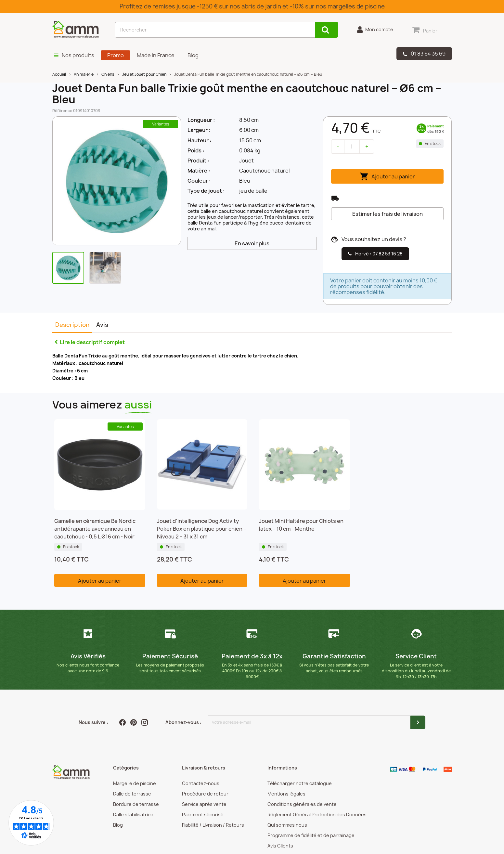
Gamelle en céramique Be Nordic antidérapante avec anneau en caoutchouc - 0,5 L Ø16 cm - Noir (95, 529)
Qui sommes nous (287, 825)
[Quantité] (352, 147)
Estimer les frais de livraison (388, 214)
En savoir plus (252, 243)
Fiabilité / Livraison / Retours (213, 825)
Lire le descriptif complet (92, 342)
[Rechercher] (215, 30)
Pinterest (134, 722)
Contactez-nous (201, 783)
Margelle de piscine (135, 783)
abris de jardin (261, 6)
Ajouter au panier (388, 176)
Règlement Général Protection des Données (317, 815)
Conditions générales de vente (302, 804)
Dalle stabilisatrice (133, 815)
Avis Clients (280, 846)
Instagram (145, 722)
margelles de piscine (356, 6)
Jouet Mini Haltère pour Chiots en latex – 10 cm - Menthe (301, 525)
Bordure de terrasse (136, 804)
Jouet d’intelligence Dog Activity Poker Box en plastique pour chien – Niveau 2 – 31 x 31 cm (202, 529)
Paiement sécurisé (203, 815)
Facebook (123, 722)
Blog (118, 825)
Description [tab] (72, 325)
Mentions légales (286, 794)
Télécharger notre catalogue (300, 783)
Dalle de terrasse (132, 794)
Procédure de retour (205, 794)
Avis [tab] (102, 325)
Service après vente (204, 804)
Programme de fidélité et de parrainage (311, 835)
